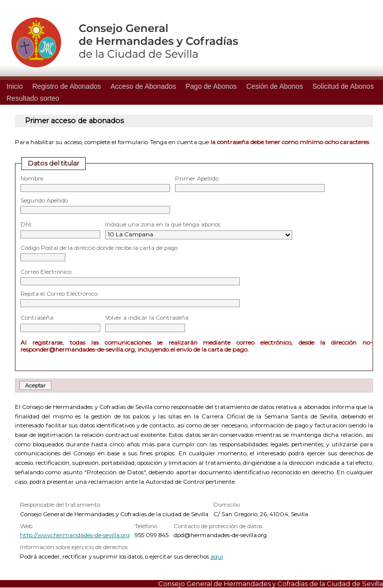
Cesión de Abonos (275, 86)
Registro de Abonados (67, 86)
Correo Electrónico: (46, 272)
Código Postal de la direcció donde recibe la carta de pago (99, 248)
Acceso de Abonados (143, 86)
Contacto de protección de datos (218, 526)
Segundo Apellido (44, 200)
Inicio (15, 86)
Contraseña (37, 318)
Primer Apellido (197, 179)
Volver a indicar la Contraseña (147, 318)
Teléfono (146, 526)
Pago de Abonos (211, 86)
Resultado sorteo (33, 98)
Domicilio (227, 505)
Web (26, 526)
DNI (26, 224)
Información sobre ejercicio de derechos (74, 547)
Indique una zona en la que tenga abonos (163, 224)
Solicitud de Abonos (343, 86)
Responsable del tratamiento (60, 505)
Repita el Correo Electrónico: (59, 294)
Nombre (32, 179)
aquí (217, 557)
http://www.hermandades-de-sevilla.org (75, 535)
